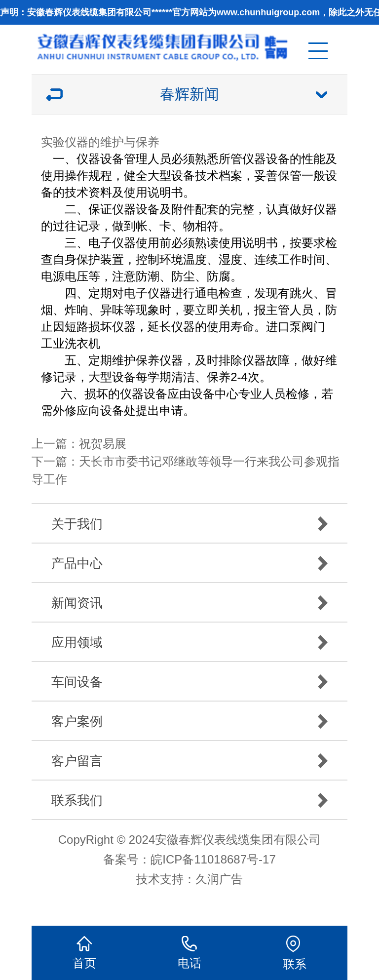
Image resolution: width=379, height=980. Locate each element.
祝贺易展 (103, 444)
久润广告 (219, 879)
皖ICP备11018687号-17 (213, 859)
